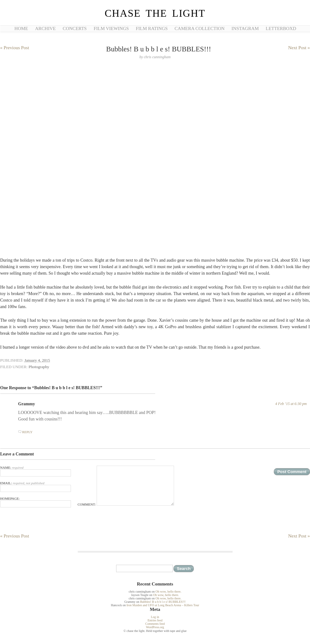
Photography (39, 367)
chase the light (155, 13)
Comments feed (155, 624)
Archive (45, 28)
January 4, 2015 (37, 360)
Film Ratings (152, 28)
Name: (36, 471)
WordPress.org (155, 627)
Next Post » (299, 48)
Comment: (126, 504)
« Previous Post (15, 48)
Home (21, 28)
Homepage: (36, 502)
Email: (36, 487)
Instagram (245, 28)
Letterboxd (281, 28)
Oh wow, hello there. (168, 592)
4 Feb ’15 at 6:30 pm (291, 404)
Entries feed (155, 620)
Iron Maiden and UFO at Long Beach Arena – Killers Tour (163, 605)
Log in (155, 617)
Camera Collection (200, 28)
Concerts (74, 28)
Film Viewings (111, 28)
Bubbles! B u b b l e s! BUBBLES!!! (163, 602)
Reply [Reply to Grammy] (28, 432)
